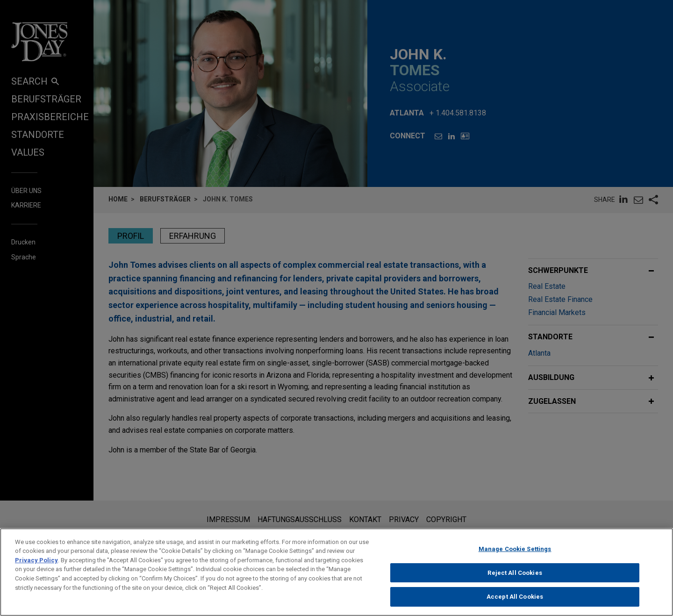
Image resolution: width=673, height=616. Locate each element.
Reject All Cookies (515, 578)
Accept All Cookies (515, 602)
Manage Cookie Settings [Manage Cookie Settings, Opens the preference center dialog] (515, 555)
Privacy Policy (36, 566)
